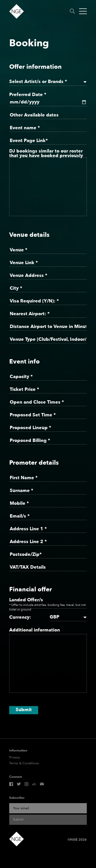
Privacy (14, 758)
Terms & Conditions (24, 763)
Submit (24, 710)
